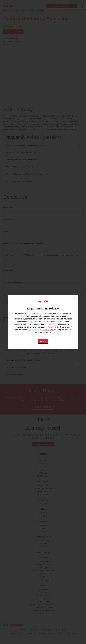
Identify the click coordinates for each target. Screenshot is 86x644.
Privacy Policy (53, 327)
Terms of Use (48, 329)
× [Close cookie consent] (75, 298)
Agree (43, 341)
